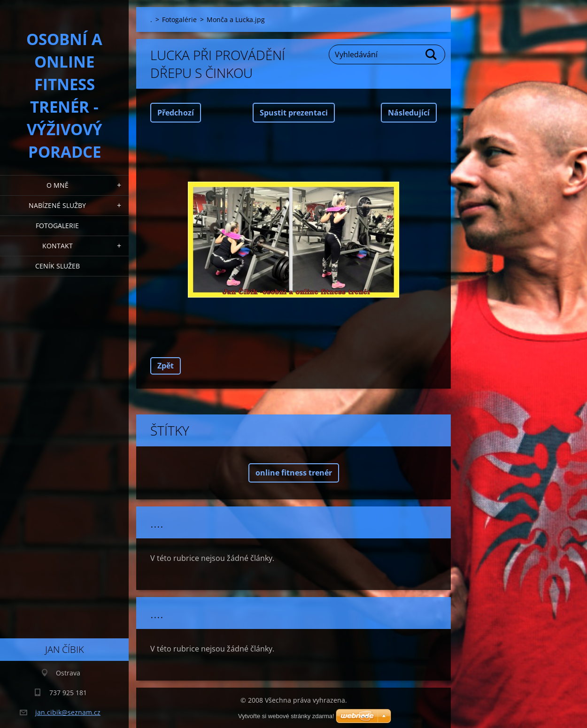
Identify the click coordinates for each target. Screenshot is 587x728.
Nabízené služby (57, 205)
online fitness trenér (294, 473)
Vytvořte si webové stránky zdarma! (286, 716)
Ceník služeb (58, 266)
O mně (58, 185)
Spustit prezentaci (294, 113)
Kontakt (58, 246)
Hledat (432, 54)
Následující (409, 113)
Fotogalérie (179, 19)
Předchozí (176, 113)
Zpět (166, 366)
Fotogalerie (57, 226)
